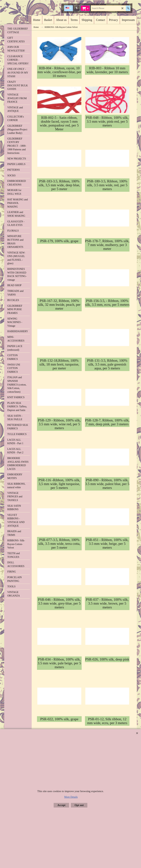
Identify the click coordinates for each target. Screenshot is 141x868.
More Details (71, 797)
